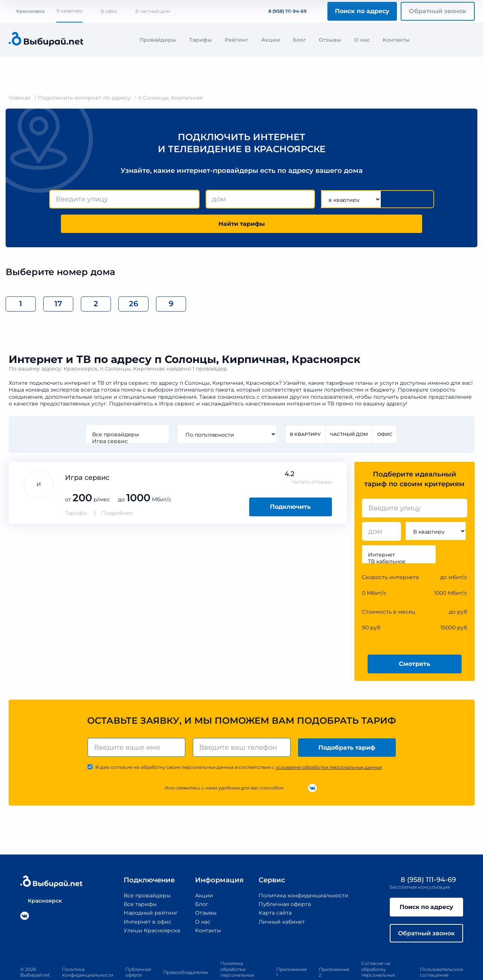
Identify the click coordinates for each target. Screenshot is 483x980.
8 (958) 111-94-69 (283, 11)
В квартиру (70, 11)
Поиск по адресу (362, 11)
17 (58, 279)
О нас (362, 40)
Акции (271, 40)
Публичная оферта (284, 880)
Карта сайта (275, 888)
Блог (299, 40)
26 (134, 279)
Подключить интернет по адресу (84, 98)
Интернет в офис (147, 897)
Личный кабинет (281, 897)
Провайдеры (158, 40)
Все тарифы (140, 880)
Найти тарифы (391, 199)
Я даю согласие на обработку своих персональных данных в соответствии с (239, 743)
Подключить (290, 482)
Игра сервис (127, 417)
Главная (20, 98)
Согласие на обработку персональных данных (378, 948)
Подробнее (117, 488)
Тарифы (201, 40)
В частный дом (153, 11)
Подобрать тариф (347, 723)
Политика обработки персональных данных (237, 948)
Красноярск (27, 11)
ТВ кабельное (399, 537)
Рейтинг (237, 40)
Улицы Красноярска (151, 906)
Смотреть (415, 639)
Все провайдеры (127, 410)
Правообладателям (186, 948)
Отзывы (330, 40)
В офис (109, 11)
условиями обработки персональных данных (329, 743)
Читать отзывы (312, 457)
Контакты (396, 40)
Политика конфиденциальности (303, 871)
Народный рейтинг (150, 888)
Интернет (399, 530)
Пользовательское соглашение (441, 948)
